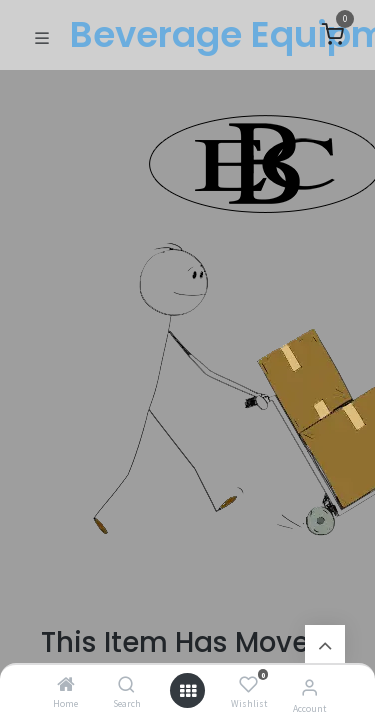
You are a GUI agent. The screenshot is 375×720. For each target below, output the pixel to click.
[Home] (66, 685)
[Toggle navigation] (42, 36)
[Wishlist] (248, 685)
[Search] (126, 685)
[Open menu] (188, 691)
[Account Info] (309, 687)
